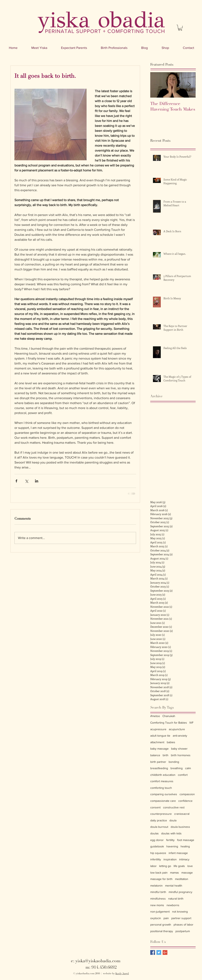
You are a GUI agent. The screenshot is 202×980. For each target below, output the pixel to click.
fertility (170, 840)
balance (155, 755)
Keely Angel (122, 974)
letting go (165, 866)
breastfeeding (159, 768)
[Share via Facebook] (16, 481)
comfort (183, 775)
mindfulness (158, 899)
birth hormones (181, 755)
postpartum (183, 931)
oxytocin (156, 918)
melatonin (156, 886)
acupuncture (177, 729)
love (190, 866)
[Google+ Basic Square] (165, 952)
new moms (157, 905)
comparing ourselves (164, 794)
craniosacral (182, 814)
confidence (185, 801)
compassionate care (163, 801)
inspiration (170, 859)
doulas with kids (171, 833)
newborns (173, 905)
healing (185, 846)
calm (188, 768)
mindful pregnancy (180, 892)
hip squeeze (158, 853)
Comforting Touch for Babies (169, 723)
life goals (179, 866)
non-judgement (160, 912)
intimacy (184, 859)
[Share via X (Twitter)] (26, 481)
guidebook (157, 846)
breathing (177, 768)
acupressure (158, 729)
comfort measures (162, 781)
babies (171, 742)
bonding (174, 762)
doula (173, 820)
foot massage (186, 840)
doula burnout (159, 827)
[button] (180, 28)
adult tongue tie (160, 736)
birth (166, 755)
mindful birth (158, 892)
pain (166, 918)
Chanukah (169, 716)
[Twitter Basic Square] (159, 952)
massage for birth (161, 879)
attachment (157, 742)
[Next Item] (189, 85)
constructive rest (174, 807)
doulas (154, 833)
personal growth (161, 925)
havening (172, 846)
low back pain (159, 873)
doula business (180, 827)
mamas (174, 873)
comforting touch (161, 788)
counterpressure (161, 814)
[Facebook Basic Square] (153, 952)
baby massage (159, 749)
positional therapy (162, 931)
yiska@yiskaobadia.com (98, 961)
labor (153, 866)
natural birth (176, 899)
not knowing (180, 912)
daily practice (159, 820)
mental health (174, 886)
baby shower (179, 749)
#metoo (155, 716)
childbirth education (163, 775)
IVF (191, 723)
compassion (187, 794)
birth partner (158, 762)
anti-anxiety (180, 736)
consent (155, 807)
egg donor (157, 840)
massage (187, 873)
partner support (181, 918)
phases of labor (183, 925)
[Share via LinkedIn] (37, 481)
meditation (182, 879)
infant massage (178, 853)
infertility (156, 859)
